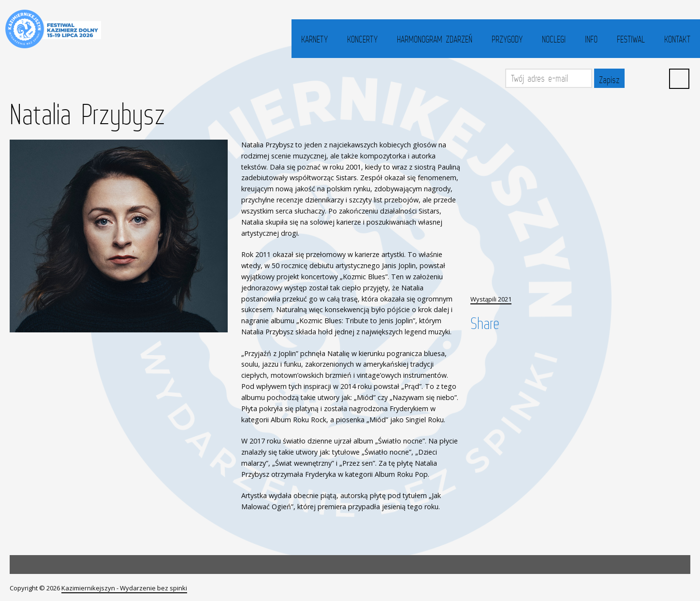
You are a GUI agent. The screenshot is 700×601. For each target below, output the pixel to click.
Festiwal (631, 39)
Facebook (636, 78)
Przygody (507, 39)
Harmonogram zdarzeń (435, 39)
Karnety (314, 39)
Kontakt (677, 39)
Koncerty (362, 39)
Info (591, 39)
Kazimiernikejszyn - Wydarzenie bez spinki (124, 588)
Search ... (679, 79)
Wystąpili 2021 (491, 299)
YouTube (657, 78)
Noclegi (554, 39)
